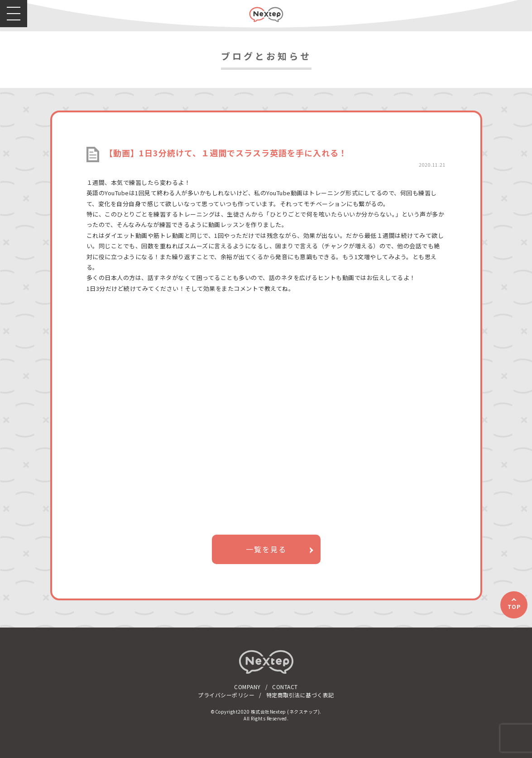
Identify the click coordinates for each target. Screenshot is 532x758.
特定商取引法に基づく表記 (300, 695)
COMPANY (247, 687)
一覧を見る (266, 549)
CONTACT (285, 687)
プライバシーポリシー (226, 695)
